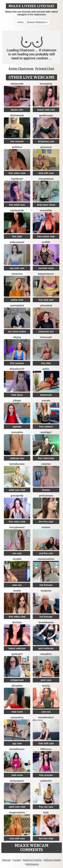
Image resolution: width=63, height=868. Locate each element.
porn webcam (46, 648)
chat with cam (46, 173)
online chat (17, 300)
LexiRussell (46, 337)
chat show (17, 395)
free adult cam (17, 205)
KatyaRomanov (46, 274)
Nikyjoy (17, 337)
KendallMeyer (17, 749)
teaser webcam (17, 648)
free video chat (17, 173)
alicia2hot (17, 686)
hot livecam (46, 585)
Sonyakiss (46, 654)
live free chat (46, 522)
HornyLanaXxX (17, 527)
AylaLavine (46, 781)
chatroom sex (46, 332)
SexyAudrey (17, 717)
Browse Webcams (37, 22)
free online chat (46, 236)
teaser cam (17, 110)
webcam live (17, 458)
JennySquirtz (17, 781)
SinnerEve (17, 274)
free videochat (46, 458)
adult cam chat (17, 490)
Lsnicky (46, 686)
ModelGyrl (46, 432)
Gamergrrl (17, 654)
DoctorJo (17, 622)
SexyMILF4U (46, 210)
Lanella (17, 591)
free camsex (17, 363)
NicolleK (17, 559)
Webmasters (32, 864)
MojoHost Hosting (32, 860)
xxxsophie (17, 432)
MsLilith (46, 242)
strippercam (17, 680)
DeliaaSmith (17, 84)
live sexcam (17, 141)
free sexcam (46, 775)
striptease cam (46, 141)
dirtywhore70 (17, 369)
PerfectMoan (46, 496)
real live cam (46, 553)
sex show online (17, 332)
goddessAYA (46, 115)
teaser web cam (46, 110)
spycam (17, 427)
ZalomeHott (46, 306)
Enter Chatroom (21, 69)
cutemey (46, 464)
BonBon (46, 527)
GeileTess (17, 147)
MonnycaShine (46, 559)
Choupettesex (46, 179)
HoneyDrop (46, 84)
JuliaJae (17, 401)
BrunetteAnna (46, 622)
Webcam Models (52, 860)
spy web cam (17, 268)
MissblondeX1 (46, 717)
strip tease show (46, 205)
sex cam (17, 553)
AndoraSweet (17, 242)
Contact (17, 860)
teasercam (46, 395)
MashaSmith (17, 210)
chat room (17, 712)
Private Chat (45, 69)
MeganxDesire (17, 812)
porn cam (46, 680)
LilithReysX (46, 749)
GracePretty (17, 496)
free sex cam (46, 807)
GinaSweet (46, 147)
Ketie (46, 812)
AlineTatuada (17, 115)
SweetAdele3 (17, 306)
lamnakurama (17, 464)
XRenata (46, 401)
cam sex (17, 585)
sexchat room (46, 268)
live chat (17, 236)
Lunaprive (46, 591)
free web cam (46, 300)
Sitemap (6, 860)
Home (20, 22)
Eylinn (46, 369)
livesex (46, 490)
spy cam (17, 743)
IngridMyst (17, 179)
